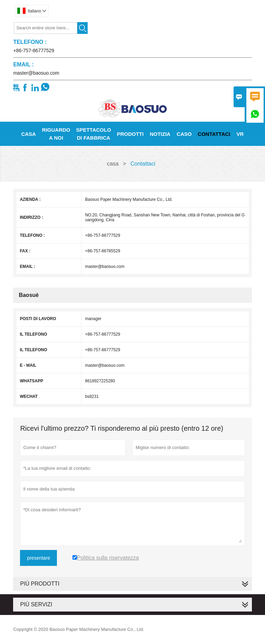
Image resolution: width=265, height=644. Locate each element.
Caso (184, 134)
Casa (28, 134)
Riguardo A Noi (56, 134)
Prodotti (130, 134)
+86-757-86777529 (34, 50)
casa (113, 164)
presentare (38, 558)
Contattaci (214, 134)
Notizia (160, 134)
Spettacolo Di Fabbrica (93, 134)
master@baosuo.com (36, 73)
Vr (240, 134)
